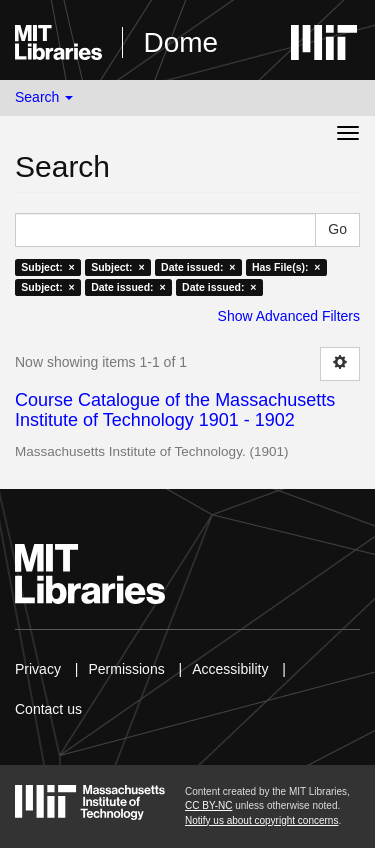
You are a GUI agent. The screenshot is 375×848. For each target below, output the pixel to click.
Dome (180, 42)
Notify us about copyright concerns (261, 820)
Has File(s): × (286, 267)
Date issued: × (198, 267)
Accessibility (230, 669)
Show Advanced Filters (289, 316)
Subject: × (47, 267)
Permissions (126, 669)
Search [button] (44, 97)
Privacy (38, 669)
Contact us (48, 709)
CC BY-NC (208, 805)
